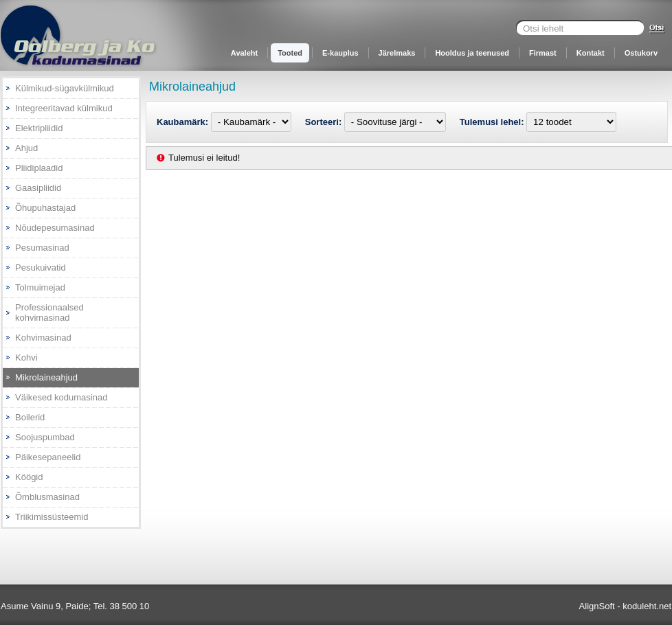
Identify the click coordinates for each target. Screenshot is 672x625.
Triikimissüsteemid (52, 517)
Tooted (290, 53)
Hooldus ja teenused (472, 53)
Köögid (29, 477)
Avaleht (244, 53)
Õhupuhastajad (45, 208)
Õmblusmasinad (47, 497)
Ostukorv (641, 53)
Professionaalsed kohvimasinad (49, 312)
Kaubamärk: (184, 122)
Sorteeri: (325, 122)
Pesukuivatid (41, 268)
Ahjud (26, 148)
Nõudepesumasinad (55, 228)
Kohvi (26, 357)
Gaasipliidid (38, 188)
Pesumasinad (42, 248)
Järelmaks (397, 53)
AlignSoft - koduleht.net (625, 606)
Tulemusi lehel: (493, 122)
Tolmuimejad (40, 287)
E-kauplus (340, 53)
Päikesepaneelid (48, 457)
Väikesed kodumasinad (61, 397)
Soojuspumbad (45, 437)
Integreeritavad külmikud (64, 108)
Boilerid (30, 417)
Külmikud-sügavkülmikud (65, 88)
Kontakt (591, 53)
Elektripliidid (39, 128)
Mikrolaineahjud (46, 377)
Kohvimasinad (43, 338)
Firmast (543, 53)
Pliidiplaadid (39, 168)
